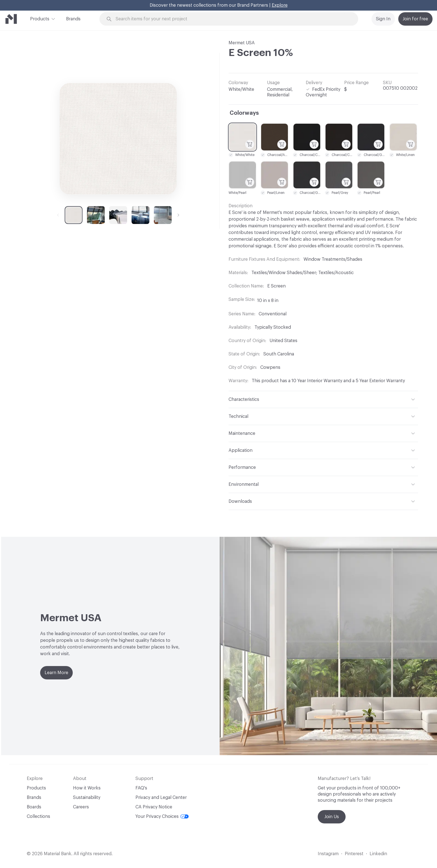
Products (40, 18)
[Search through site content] (232, 19)
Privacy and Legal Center (161, 798)
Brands (73, 19)
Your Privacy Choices (162, 816)
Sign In (383, 19)
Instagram (328, 854)
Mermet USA (242, 43)
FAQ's (141, 788)
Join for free (415, 19)
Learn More (56, 673)
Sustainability (87, 798)
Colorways (244, 113)
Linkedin (378, 854)
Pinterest (354, 854)
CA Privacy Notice (154, 807)
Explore (280, 5)
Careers (81, 807)
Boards (34, 807)
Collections (38, 816)
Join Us (332, 817)
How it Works (87, 788)
